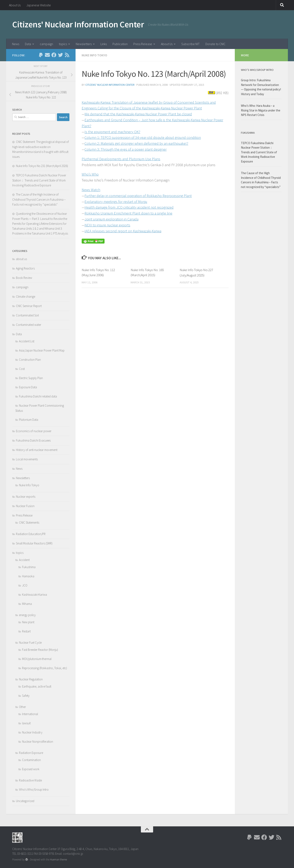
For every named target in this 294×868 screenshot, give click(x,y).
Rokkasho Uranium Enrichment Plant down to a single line (129, 213)
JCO (25, 585)
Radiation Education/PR (31, 534)
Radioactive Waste (30, 780)
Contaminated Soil (27, 315)
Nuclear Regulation (31, 679)
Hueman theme (58, 860)
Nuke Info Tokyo (94, 55)
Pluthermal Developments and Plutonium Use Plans (122, 159)
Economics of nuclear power (34, 431)
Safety (26, 696)
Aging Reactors (25, 268)
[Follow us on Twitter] (60, 55)
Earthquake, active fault (37, 686)
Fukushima (29, 567)
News (16, 44)
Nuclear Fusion (25, 506)
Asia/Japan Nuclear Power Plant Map (42, 350)
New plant (28, 622)
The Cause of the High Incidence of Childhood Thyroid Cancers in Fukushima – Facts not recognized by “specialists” (39, 199)
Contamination (31, 760)
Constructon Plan (30, 360)
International (30, 714)
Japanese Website (39, 5)
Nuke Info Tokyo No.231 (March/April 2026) (42, 166)
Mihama (27, 604)
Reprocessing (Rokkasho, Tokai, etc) (45, 668)
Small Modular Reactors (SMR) (34, 543)
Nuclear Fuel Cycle (30, 643)
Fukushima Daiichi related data (38, 396)
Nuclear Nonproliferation (38, 742)
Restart (26, 631)
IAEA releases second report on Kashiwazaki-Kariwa (123, 231)
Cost (22, 369)
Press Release (143, 44)
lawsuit (26, 723)
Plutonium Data (29, 420)
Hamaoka (28, 576)
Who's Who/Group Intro (34, 790)
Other (22, 707)
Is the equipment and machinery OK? (113, 132)
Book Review (24, 278)
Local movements (27, 459)
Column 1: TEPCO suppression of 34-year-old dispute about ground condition (143, 137)
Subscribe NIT (190, 44)
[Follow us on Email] (47, 55)
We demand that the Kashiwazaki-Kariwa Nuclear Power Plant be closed (139, 114)
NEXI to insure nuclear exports (108, 225)
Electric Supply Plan (31, 378)
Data (28, 44)
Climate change (26, 297)
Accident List (27, 341)
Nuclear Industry (32, 732)
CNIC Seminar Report (29, 306)
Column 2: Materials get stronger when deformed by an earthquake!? (137, 143)
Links (104, 44)
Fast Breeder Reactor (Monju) (40, 650)
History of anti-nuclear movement (37, 450)
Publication (120, 44)
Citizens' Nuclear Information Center (78, 24)
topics (63, 44)
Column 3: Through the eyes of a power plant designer (126, 149)
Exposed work (31, 769)
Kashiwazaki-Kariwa (35, 595)
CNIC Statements (29, 522)
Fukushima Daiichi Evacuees (33, 440)
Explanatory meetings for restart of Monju (116, 202)
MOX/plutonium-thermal (37, 659)
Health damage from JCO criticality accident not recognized (130, 207)
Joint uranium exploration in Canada (112, 219)
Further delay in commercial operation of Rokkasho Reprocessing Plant (139, 196)
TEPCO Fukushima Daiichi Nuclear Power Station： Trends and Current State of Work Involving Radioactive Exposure (39, 180)
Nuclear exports (26, 497)
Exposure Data (28, 387)
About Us (15, 5)
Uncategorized (25, 801)
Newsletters (84, 44)
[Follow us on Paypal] (41, 55)
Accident (24, 560)
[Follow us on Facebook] (54, 55)
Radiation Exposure (31, 753)
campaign (46, 44)
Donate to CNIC (215, 44)
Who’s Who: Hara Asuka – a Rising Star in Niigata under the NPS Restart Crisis (261, 110)
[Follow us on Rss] (67, 55)
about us (21, 259)
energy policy (27, 615)
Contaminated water (29, 325)
